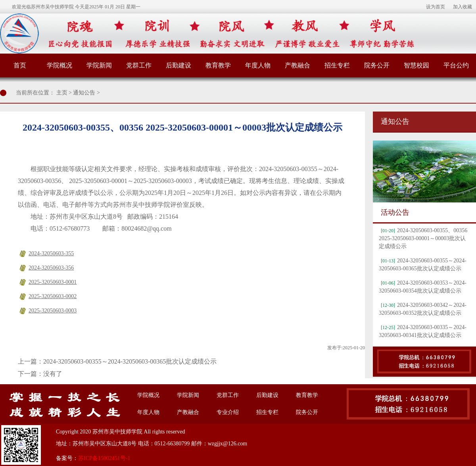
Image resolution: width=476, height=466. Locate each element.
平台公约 (456, 65)
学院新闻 (99, 65)
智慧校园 (416, 65)
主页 (62, 93)
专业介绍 (228, 412)
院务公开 (377, 65)
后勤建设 (178, 65)
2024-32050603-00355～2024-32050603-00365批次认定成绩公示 (130, 361)
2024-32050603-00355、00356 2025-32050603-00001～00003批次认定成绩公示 (423, 238)
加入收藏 (463, 7)
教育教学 (218, 65)
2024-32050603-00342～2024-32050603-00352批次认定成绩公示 (423, 309)
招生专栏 (337, 65)
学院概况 (59, 65)
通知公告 (84, 93)
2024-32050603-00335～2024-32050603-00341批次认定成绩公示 (423, 331)
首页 (20, 65)
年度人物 (258, 65)
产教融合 (297, 65)
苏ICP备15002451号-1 (104, 458)
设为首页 (436, 7)
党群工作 (139, 65)
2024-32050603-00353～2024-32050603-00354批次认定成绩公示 (423, 287)
